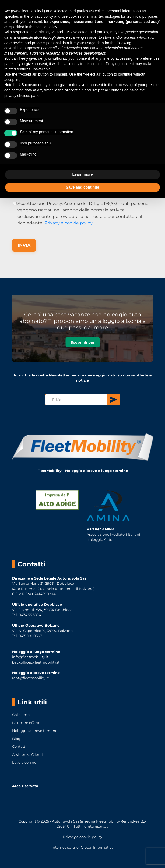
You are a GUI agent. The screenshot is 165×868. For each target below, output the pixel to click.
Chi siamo (21, 715)
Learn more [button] (82, 174)
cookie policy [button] (46, 27)
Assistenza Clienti (27, 754)
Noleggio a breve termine (35, 731)
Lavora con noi (25, 762)
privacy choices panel (22, 96)
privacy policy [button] (42, 16)
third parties (98, 32)
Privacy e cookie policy (69, 223)
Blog (16, 739)
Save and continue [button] (83, 187)
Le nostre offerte (26, 723)
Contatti (19, 746)
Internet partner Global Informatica (83, 847)
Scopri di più (82, 342)
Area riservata (25, 786)
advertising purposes (22, 48)
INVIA (24, 245)
